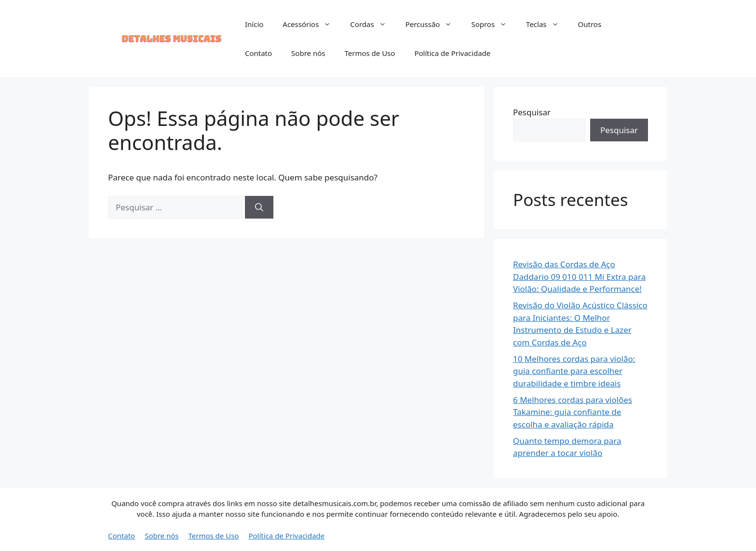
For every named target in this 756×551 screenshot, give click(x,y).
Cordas (373, 24)
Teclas (547, 24)
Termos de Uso (370, 53)
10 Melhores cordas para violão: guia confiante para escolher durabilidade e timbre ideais (574, 371)
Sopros (494, 24)
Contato (258, 53)
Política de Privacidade (452, 53)
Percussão (434, 24)
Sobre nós (308, 53)
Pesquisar (532, 112)
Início (254, 24)
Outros (590, 24)
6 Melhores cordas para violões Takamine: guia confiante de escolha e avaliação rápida (573, 412)
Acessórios (311, 24)
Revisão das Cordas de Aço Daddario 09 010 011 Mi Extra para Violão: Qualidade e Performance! (579, 276)
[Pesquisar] (259, 207)
